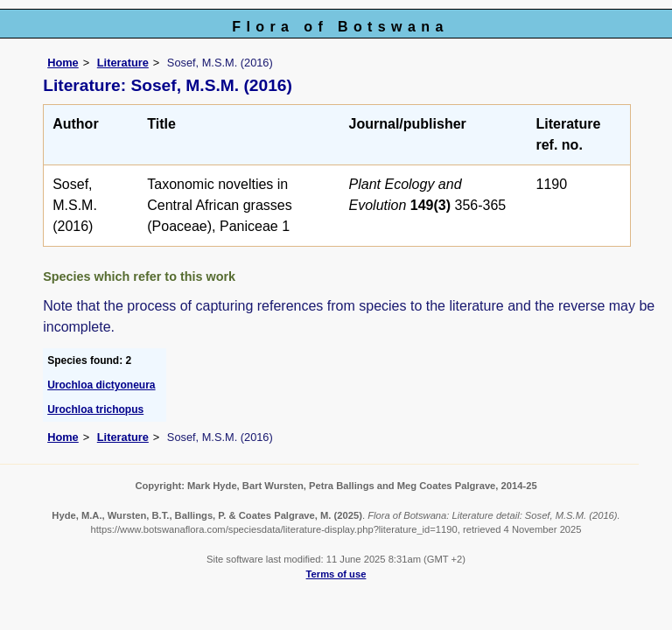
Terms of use (336, 574)
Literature (123, 63)
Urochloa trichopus (95, 409)
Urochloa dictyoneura (101, 385)
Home (63, 63)
